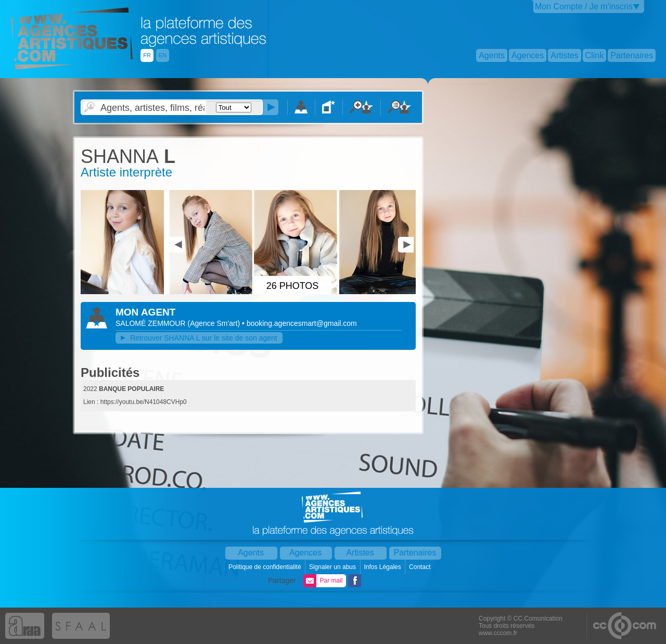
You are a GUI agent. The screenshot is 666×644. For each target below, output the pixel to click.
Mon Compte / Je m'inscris (584, 7)
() (215, 323)
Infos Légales (383, 567)
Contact (421, 567)
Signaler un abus (333, 567)
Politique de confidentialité (266, 567)
